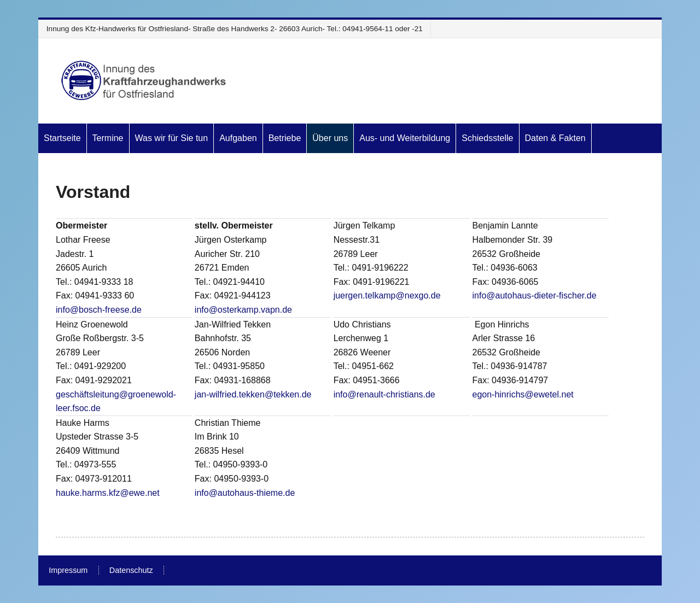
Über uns (330, 138)
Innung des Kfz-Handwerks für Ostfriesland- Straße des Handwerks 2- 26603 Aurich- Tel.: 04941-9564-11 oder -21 (235, 29)
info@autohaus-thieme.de (245, 493)
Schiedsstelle (487, 138)
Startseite (62, 138)
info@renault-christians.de (384, 394)
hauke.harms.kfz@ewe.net (108, 493)
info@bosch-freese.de (99, 310)
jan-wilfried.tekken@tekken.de (253, 394)
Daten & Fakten (555, 138)
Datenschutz (131, 570)
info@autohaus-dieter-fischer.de (534, 295)
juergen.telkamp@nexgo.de (387, 295)
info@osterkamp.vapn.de (243, 310)
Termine (108, 138)
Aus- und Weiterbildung (405, 138)
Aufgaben (238, 138)
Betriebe (285, 138)
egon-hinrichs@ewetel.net (523, 394)
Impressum (68, 570)
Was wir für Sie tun (172, 138)
